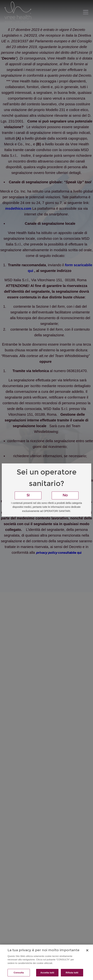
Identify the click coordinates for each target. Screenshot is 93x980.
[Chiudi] (87, 950)
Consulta (19, 973)
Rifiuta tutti (72, 973)
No (65, 495)
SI (28, 495)
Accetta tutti (47, 973)
